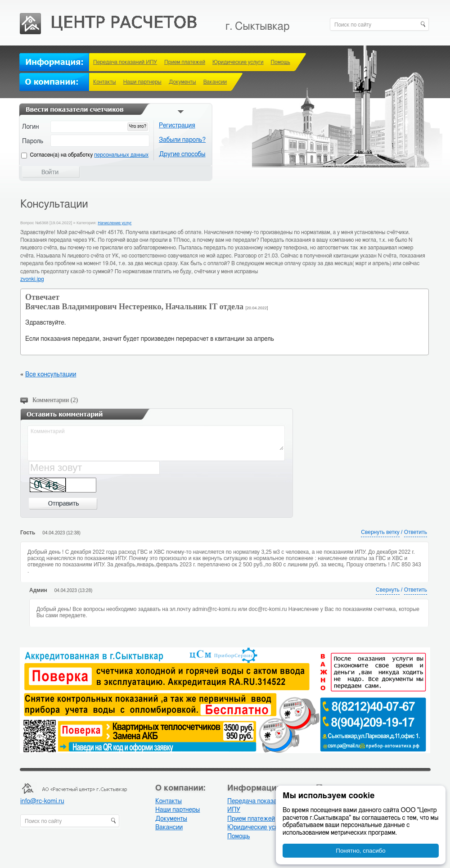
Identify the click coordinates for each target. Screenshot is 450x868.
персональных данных (121, 155)
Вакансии (215, 82)
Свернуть (388, 590)
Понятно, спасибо (360, 851)
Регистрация (177, 126)
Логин (31, 127)
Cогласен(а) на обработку (89, 155)
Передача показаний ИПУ (125, 62)
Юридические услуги (238, 62)
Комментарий (157, 439)
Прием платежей (185, 62)
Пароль (33, 141)
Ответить (416, 532)
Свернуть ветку (380, 532)
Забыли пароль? (182, 140)
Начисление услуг (115, 223)
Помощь (281, 62)
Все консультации (51, 375)
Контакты (105, 82)
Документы (182, 82)
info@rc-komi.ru (42, 801)
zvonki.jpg (32, 279)
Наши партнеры (142, 82)
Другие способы (182, 154)
